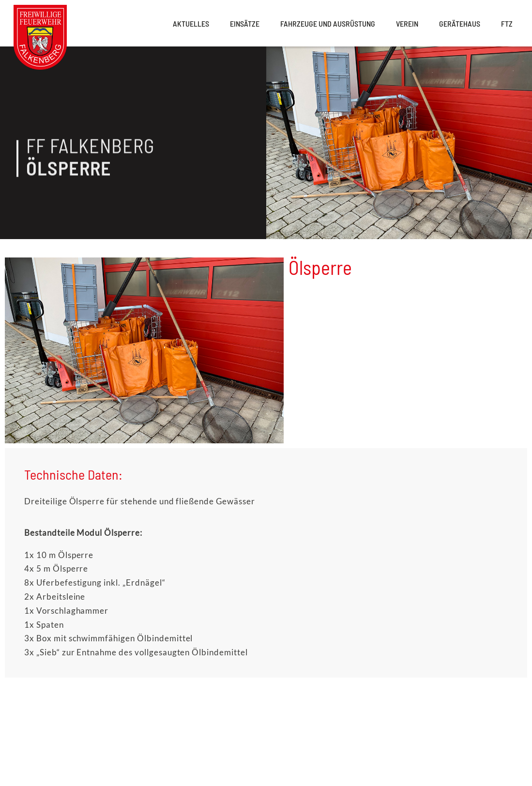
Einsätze (245, 23)
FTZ (507, 23)
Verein (407, 23)
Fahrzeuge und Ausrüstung (328, 23)
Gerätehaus (460, 23)
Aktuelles (191, 23)
